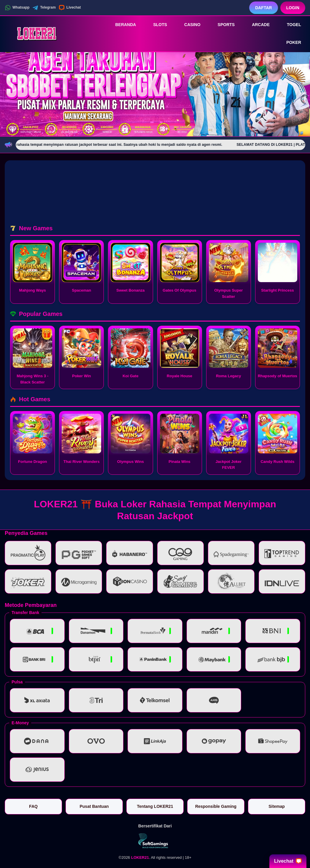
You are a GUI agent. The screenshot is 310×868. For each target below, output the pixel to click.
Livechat (70, 8)
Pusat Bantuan (94, 806)
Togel (290, 25)
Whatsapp (17, 8)
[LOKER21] (37, 33)
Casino (188, 25)
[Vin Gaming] (155, 841)
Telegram (44, 8)
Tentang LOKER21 (155, 806)
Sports (222, 25)
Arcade (257, 25)
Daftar (264, 8)
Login (293, 8)
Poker (290, 43)
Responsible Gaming (216, 806)
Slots (156, 25)
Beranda (121, 25)
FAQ (33, 806)
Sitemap (276, 806)
